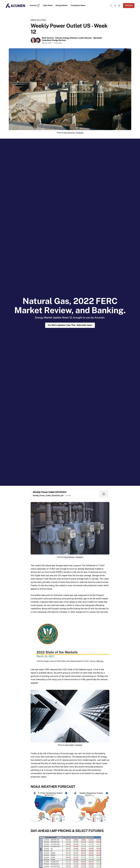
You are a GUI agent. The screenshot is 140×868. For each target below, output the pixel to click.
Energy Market (62, 5)
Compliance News (78, 5)
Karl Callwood (69, 133)
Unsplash (80, 133)
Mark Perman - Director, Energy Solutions (60, 38)
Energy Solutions (38, 20)
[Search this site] (111, 5)
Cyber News (48, 5)
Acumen (35, 5)
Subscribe (129, 5)
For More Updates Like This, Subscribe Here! (70, 325)
